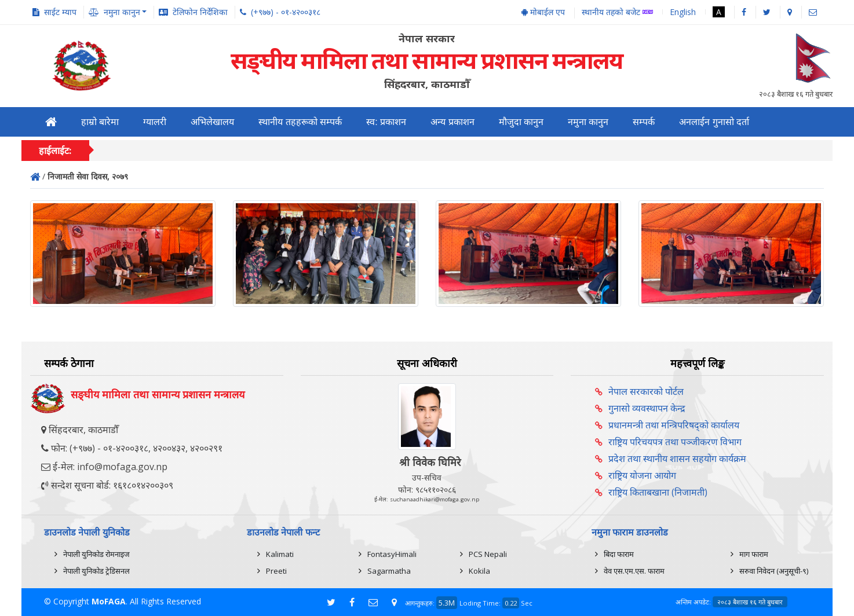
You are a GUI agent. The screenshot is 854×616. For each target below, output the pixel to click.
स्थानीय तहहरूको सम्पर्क (300, 122)
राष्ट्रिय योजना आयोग (642, 475)
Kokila (479, 571)
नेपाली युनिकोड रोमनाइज (96, 554)
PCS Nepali (488, 554)
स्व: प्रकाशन (386, 122)
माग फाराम (754, 554)
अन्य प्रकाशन (452, 122)
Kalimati (280, 554)
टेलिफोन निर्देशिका (200, 12)
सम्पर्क (644, 122)
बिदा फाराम (619, 554)
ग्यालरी (155, 122)
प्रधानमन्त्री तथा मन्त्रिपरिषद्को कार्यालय (674, 425)
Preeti (276, 571)
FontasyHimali (392, 554)
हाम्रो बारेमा (100, 122)
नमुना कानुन (588, 122)
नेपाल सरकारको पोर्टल (646, 391)
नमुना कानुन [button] (122, 12)
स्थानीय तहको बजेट (617, 12)
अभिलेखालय (212, 122)
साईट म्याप (60, 12)
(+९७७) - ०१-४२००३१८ (286, 12)
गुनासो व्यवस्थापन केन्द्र (647, 408)
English (683, 12)
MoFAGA (109, 601)
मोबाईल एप (543, 12)
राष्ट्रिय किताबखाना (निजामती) (658, 492)
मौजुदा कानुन (521, 122)
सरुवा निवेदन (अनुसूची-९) (774, 571)
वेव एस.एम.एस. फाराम (634, 571)
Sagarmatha (389, 571)
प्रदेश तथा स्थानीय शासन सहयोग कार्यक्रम (677, 459)
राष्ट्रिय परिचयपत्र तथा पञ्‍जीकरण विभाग (675, 442)
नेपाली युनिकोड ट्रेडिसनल (96, 571)
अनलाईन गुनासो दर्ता (714, 122)
